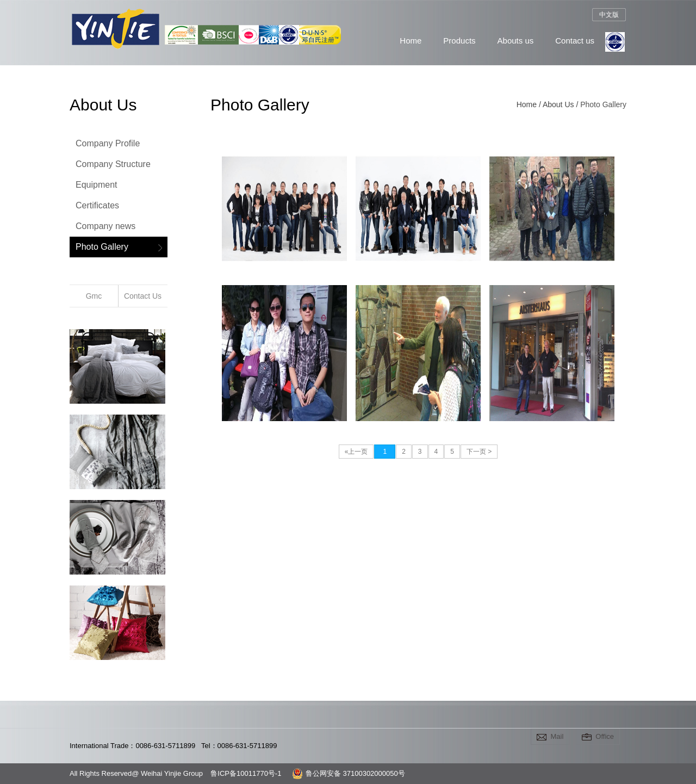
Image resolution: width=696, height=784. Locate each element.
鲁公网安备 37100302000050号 (349, 774)
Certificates (97, 205)
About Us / (561, 104)
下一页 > (479, 452)
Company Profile (108, 143)
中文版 (609, 15)
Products (459, 41)
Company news (105, 226)
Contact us (575, 41)
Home (411, 41)
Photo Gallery (102, 247)
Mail (557, 736)
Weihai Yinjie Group (113, 57)
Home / (530, 104)
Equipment (97, 185)
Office (605, 736)
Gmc (94, 296)
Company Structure (113, 164)
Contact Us (143, 296)
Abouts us (516, 41)
